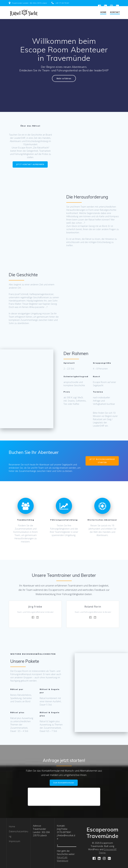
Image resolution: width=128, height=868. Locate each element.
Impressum (15, 841)
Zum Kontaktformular (64, 783)
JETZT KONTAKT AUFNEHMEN (30, 164)
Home (103, 12)
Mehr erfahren (64, 78)
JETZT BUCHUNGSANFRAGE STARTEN (102, 461)
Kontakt (115, 12)
